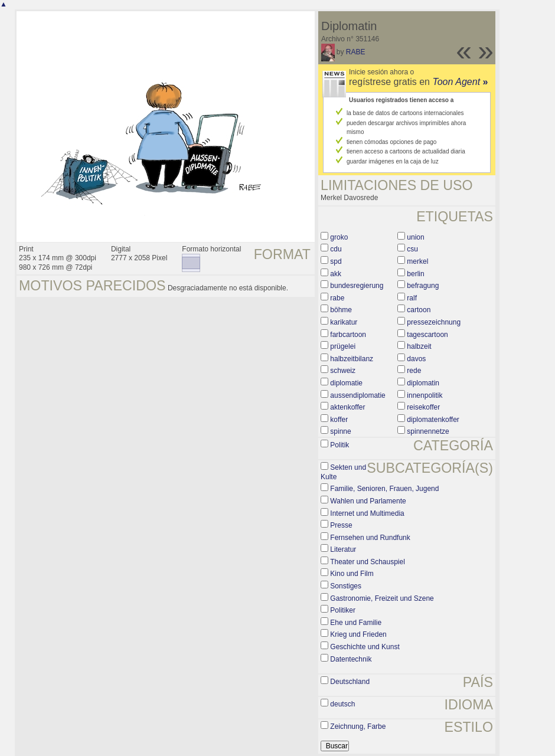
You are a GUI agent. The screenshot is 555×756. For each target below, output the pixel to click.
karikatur (344, 322)
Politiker (343, 610)
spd (336, 261)
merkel (417, 261)
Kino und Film (352, 574)
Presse (341, 525)
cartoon (419, 310)
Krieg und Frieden (358, 634)
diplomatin (423, 383)
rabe (337, 298)
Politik (339, 445)
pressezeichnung (434, 322)
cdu (336, 249)
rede (414, 371)
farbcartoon (348, 335)
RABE (356, 52)
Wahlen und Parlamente (368, 501)
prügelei (343, 346)
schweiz (343, 371)
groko (339, 237)
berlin (415, 274)
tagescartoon (427, 335)
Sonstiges (346, 586)
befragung (423, 286)
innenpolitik (425, 395)
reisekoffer (423, 407)
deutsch (342, 704)
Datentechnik (351, 659)
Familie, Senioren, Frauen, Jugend (384, 489)
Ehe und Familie (356, 623)
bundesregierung (357, 286)
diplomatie (346, 383)
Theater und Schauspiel (368, 562)
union (415, 237)
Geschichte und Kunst (365, 647)
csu (412, 249)
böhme (341, 310)
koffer (339, 420)
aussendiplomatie (358, 395)
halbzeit (419, 346)
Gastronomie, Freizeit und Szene (382, 598)
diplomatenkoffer (433, 420)
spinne (340, 431)
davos (416, 359)
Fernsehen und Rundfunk (370, 538)
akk (336, 274)
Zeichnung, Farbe (358, 726)
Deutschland (350, 682)
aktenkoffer (347, 407)
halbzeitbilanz (352, 359)
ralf (412, 298)
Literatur (343, 549)
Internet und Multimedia (367, 513)
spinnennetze (428, 431)
